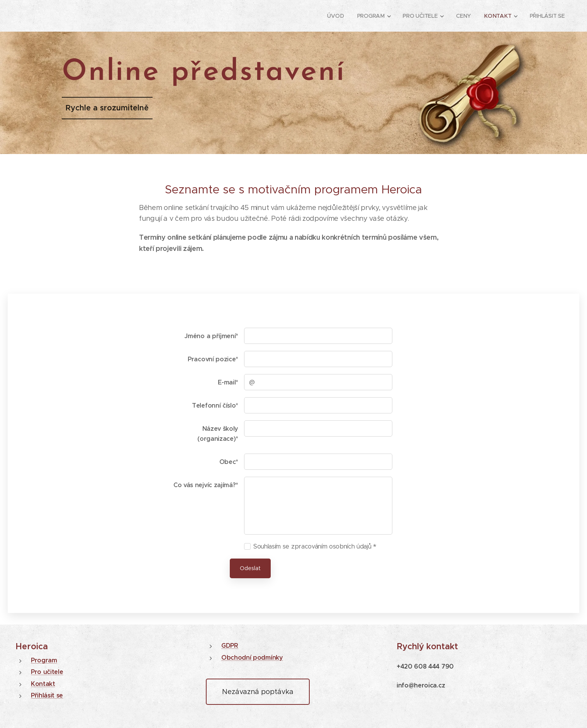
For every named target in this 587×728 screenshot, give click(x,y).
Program (44, 660)
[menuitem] (336, 16)
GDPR (230, 646)
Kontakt (43, 684)
